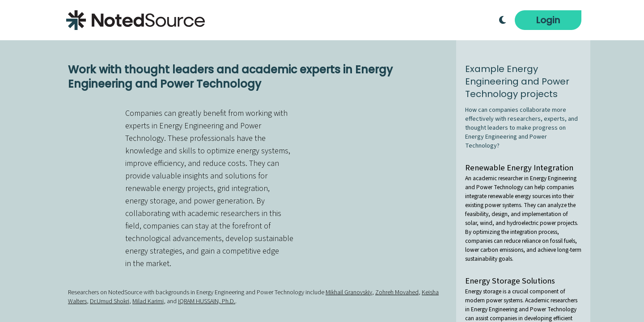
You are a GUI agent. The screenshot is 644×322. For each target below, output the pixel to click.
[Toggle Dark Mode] (502, 20)
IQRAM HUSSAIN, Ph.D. (207, 301)
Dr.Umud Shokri (110, 301)
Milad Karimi (148, 301)
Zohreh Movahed (397, 292)
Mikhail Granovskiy (349, 292)
